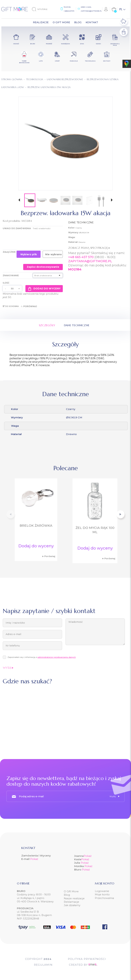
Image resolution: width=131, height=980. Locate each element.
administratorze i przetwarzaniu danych (57, 657)
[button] (19, 200)
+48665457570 (69, 11)
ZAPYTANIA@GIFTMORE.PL (90, 261)
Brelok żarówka (36, 526)
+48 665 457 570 (81, 257)
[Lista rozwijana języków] (122, 9)
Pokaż (34, 859)
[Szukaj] (42, 9)
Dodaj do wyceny (44, 289)
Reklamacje (71, 902)
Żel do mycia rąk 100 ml (95, 530)
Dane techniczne (77, 325)
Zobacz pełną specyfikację (89, 248)
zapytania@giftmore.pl (91, 11)
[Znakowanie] (48, 275)
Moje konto (102, 894)
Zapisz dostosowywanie (43, 267)
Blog (67, 895)
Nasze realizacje (74, 898)
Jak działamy (72, 905)
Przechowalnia (104, 898)
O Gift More (71, 891)
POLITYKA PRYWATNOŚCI (87, 959)
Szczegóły (47, 325)
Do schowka (11, 306)
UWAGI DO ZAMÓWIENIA (17, 228)
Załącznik (9, 252)
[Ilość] (12, 289)
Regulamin (43, 965)
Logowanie (102, 891)
